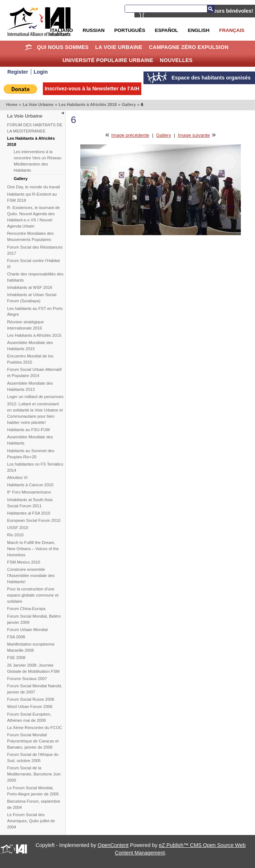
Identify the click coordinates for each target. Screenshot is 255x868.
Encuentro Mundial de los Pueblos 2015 (30, 359)
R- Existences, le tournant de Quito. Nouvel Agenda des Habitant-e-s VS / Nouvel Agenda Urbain (34, 217)
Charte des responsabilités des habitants (35, 277)
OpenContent (113, 845)
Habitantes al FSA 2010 (29, 513)
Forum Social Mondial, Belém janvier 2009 (34, 619)
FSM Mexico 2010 (24, 562)
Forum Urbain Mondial (28, 630)
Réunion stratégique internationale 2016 (26, 325)
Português (130, 30)
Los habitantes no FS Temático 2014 (35, 467)
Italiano (61, 30)
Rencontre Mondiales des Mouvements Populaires (31, 236)
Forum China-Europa (26, 609)
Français (232, 30)
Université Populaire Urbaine (108, 60)
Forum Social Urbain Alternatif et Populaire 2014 (35, 372)
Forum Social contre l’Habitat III (34, 264)
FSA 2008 (16, 637)
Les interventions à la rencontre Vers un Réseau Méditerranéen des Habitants (38, 161)
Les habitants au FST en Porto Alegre (35, 312)
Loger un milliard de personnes (35, 397)
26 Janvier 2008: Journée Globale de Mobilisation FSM (33, 668)
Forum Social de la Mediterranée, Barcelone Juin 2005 (34, 774)
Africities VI (18, 478)
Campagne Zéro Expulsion (189, 47)
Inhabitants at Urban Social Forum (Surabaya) (32, 298)
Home (29, 47)
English (199, 30)
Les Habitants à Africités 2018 (88, 105)
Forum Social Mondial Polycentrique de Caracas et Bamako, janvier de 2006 (33, 741)
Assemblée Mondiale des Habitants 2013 (30, 386)
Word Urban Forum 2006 (30, 707)
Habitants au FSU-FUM (29, 430)
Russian (93, 30)
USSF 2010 (18, 528)
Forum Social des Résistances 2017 (35, 250)
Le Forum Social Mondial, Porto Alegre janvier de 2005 (33, 791)
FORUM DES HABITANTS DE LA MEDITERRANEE (35, 128)
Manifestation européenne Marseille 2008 (31, 647)
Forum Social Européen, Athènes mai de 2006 (29, 717)
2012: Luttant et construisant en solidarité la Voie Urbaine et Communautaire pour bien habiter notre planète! (35, 413)
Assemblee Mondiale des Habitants (30, 440)
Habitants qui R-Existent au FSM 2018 (32, 197)
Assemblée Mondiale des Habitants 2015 (30, 346)
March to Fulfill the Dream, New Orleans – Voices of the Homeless (33, 549)
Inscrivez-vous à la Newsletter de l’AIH (92, 89)
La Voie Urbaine (119, 47)
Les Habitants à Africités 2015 (34, 335)
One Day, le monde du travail (34, 187)
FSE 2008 (16, 658)
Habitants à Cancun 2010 (31, 485)
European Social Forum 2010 (34, 520)
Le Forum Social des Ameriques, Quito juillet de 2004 (31, 821)
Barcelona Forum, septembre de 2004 (34, 804)
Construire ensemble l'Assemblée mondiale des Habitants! (31, 576)
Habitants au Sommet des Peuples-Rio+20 (31, 454)
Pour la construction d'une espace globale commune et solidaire (33, 595)
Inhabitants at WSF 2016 (30, 287)
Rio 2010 (15, 535)
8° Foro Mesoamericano (29, 492)
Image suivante (194, 135)
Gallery (129, 105)
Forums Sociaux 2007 (27, 679)
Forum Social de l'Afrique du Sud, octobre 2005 (33, 758)
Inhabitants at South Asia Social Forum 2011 (30, 503)
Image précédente (130, 135)
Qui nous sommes (63, 47)
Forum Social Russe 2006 (31, 699)
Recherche (211, 9)
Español (166, 30)
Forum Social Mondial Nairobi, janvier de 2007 (35, 689)
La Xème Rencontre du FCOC (35, 728)
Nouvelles (176, 60)
